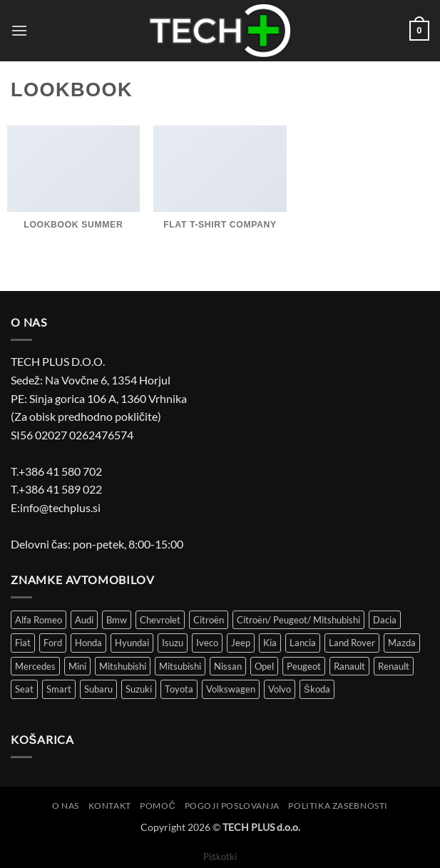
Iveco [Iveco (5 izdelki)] (207, 643)
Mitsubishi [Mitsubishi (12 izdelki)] (180, 666)
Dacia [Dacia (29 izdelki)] (385, 620)
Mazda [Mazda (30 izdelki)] (402, 643)
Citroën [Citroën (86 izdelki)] (209, 620)
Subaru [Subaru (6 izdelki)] (98, 689)
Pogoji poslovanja (232, 806)
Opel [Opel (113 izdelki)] (264, 666)
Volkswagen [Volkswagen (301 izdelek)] (231, 689)
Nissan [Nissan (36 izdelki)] (228, 666)
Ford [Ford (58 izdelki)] (53, 643)
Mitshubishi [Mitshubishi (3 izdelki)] (123, 666)
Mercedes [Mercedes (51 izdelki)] (35, 666)
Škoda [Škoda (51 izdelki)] (317, 689)
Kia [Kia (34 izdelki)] (270, 643)
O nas (66, 806)
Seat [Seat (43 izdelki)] (24, 689)
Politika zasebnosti (338, 806)
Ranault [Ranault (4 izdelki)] (349, 666)
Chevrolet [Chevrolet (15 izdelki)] (160, 620)
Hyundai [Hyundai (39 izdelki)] (132, 643)
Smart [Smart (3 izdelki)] (59, 689)
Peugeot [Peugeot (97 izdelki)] (304, 666)
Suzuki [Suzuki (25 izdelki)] (139, 689)
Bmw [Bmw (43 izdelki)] (117, 620)
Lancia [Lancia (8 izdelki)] (303, 643)
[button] (19, 30)
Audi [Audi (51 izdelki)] (84, 620)
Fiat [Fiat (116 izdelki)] (23, 643)
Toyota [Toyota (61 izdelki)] (179, 689)
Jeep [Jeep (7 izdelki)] (241, 643)
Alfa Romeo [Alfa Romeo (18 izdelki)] (39, 620)
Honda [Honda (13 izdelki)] (88, 643)
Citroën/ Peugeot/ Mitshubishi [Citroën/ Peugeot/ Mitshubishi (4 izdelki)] (298, 620)
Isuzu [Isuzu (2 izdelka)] (173, 643)
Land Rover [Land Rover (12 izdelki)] (352, 643)
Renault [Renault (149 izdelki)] (394, 666)
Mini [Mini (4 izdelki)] (77, 666)
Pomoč (158, 806)
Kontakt (110, 806)
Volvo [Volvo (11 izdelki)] (280, 689)
